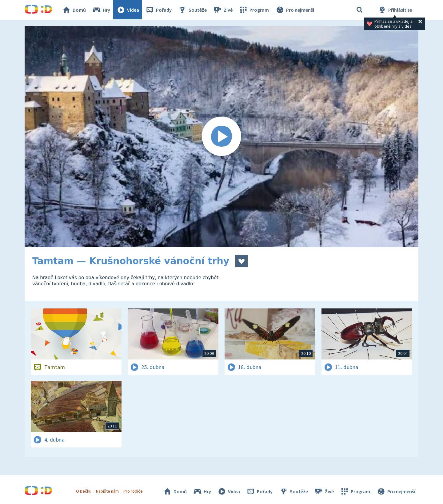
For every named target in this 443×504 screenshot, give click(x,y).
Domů (74, 10)
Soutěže (193, 10)
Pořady (159, 10)
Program (254, 10)
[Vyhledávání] (360, 10)
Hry (101, 10)
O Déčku (84, 491)
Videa (128, 10)
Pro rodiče (133, 491)
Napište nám (107, 491)
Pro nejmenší (295, 10)
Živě (223, 10)
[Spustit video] (221, 137)
